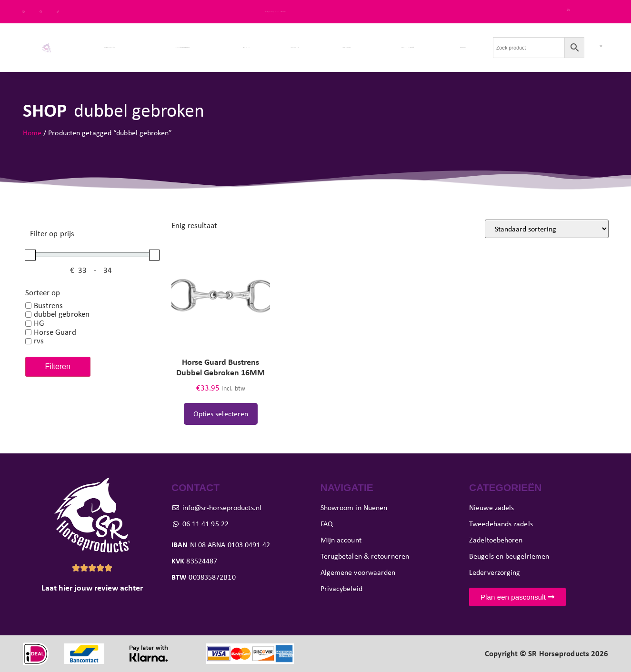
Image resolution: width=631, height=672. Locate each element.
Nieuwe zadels (109, 47)
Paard (247, 47)
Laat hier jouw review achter (92, 588)
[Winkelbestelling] (547, 229)
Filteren (58, 366)
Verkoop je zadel (407, 47)
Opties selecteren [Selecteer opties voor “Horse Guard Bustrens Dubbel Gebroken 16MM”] (221, 414)
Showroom (346, 47)
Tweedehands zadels (182, 47)
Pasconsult (294, 47)
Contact (463, 47)
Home (32, 133)
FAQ (601, 11)
